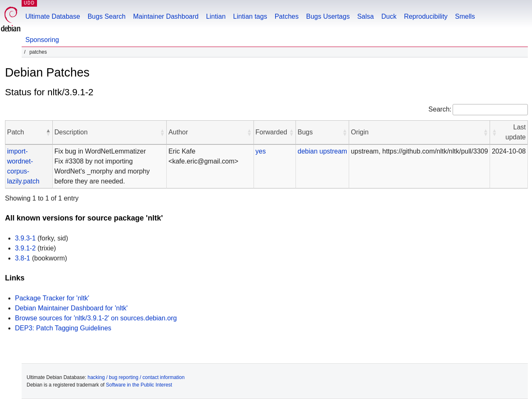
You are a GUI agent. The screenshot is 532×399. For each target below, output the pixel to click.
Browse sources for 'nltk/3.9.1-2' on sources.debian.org (96, 318)
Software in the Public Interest (139, 385)
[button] (48, 132)
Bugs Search (107, 16)
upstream (333, 151)
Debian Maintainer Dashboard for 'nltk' (71, 308)
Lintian (216, 16)
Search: (440, 109)
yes (261, 151)
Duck (389, 16)
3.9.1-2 (25, 248)
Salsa (365, 16)
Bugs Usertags (328, 16)
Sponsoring (42, 40)
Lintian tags (250, 16)
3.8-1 (22, 258)
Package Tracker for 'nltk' (52, 298)
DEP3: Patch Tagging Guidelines (63, 328)
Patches (287, 16)
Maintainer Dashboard (166, 16)
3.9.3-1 (25, 238)
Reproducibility (426, 16)
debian (308, 151)
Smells (465, 16)
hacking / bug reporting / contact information (136, 377)
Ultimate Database (53, 16)
